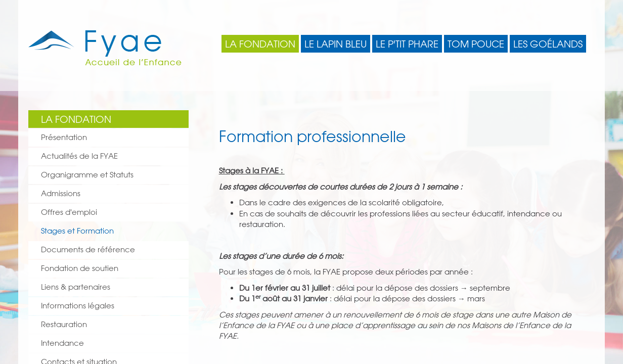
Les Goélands (548, 44)
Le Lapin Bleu (336, 44)
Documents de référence (88, 249)
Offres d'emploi (69, 212)
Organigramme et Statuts (87, 175)
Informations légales (78, 306)
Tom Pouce (476, 44)
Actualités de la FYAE (79, 156)
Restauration (64, 324)
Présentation (64, 137)
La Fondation (260, 44)
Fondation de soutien (80, 268)
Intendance (62, 343)
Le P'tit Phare (407, 44)
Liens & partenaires (76, 287)
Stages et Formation (77, 231)
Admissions (61, 193)
